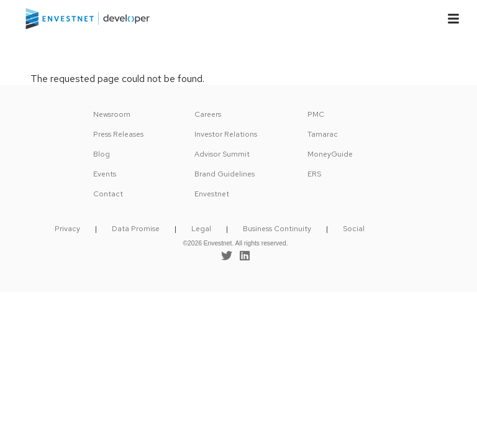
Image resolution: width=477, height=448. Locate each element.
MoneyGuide (330, 154)
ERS (314, 174)
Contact (108, 194)
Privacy (67, 229)
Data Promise (136, 229)
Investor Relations (226, 134)
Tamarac (323, 134)
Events (105, 174)
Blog (102, 154)
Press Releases (118, 134)
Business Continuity (277, 229)
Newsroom (112, 114)
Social (354, 229)
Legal (201, 229)
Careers (208, 114)
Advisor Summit (222, 154)
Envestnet (212, 194)
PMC (316, 114)
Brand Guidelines (225, 174)
